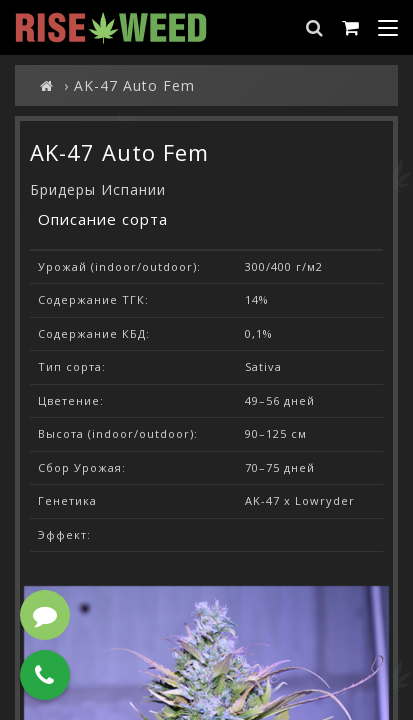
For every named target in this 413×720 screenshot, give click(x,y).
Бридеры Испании (98, 189)
